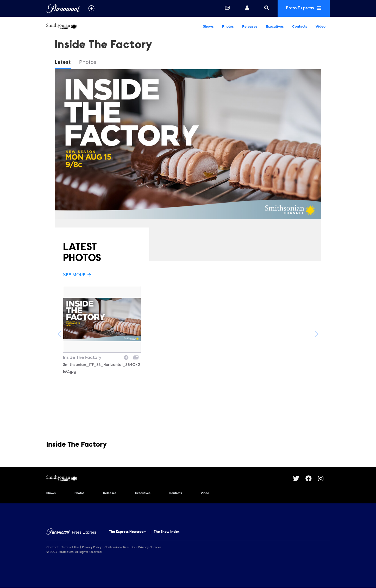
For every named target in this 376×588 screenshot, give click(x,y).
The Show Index (167, 532)
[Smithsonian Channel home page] (170, 478)
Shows (208, 26)
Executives (275, 26)
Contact (52, 547)
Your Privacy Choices (146, 547)
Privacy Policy (92, 547)
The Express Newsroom (128, 532)
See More (77, 275)
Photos (228, 26)
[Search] (267, 8)
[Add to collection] (136, 357)
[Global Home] (63, 8)
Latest (63, 62)
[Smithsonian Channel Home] (80, 27)
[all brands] (91, 8)
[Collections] (227, 8)
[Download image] (126, 357)
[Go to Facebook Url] (312, 478)
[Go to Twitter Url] (299, 478)
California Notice (117, 547)
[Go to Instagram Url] (324, 478)
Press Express (304, 8)
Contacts (300, 26)
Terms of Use (70, 547)
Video (321, 26)
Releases (250, 26)
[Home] (71, 532)
